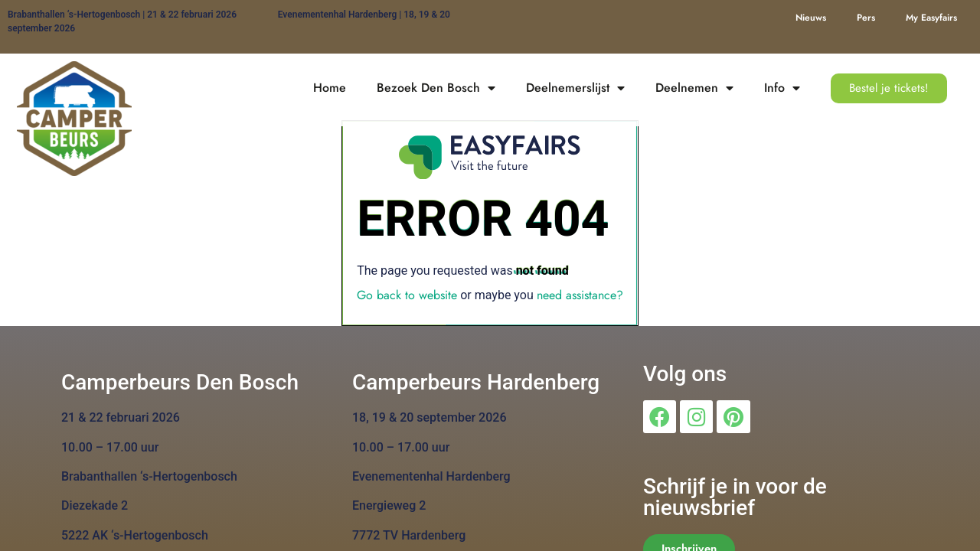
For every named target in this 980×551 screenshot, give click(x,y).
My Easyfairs (931, 18)
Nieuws (811, 18)
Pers (866, 18)
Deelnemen (694, 88)
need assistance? (580, 295)
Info (782, 88)
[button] (889, 88)
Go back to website (407, 295)
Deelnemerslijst (575, 88)
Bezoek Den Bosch (436, 88)
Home (330, 88)
